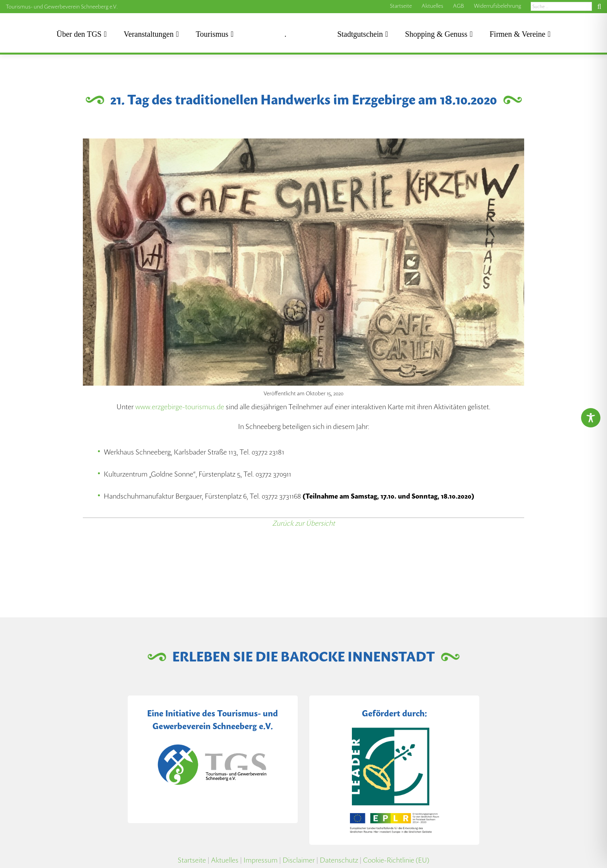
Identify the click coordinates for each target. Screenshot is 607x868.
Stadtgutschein (360, 34)
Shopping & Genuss (436, 34)
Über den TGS (79, 34)
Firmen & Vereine (518, 34)
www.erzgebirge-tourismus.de (180, 407)
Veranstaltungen (149, 34)
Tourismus (212, 34)
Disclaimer (299, 860)
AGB (459, 6)
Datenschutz (339, 860)
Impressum (261, 860)
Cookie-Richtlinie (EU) (396, 860)
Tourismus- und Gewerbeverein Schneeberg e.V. (62, 7)
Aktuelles (432, 6)
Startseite (401, 6)
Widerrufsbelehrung (497, 6)
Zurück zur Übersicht (303, 523)
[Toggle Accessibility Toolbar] (591, 418)
